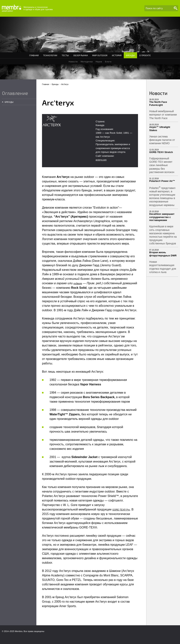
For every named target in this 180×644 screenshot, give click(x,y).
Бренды (130, 55)
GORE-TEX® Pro (121, 510)
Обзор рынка (81, 55)
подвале (78, 284)
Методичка (87, 61)
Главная (34, 55)
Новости (73, 61)
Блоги (108, 61)
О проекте (145, 55)
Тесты (65, 55)
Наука (99, 61)
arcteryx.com (101, 160)
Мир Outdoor (100, 55)
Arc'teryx (65, 84)
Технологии (50, 55)
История (117, 55)
